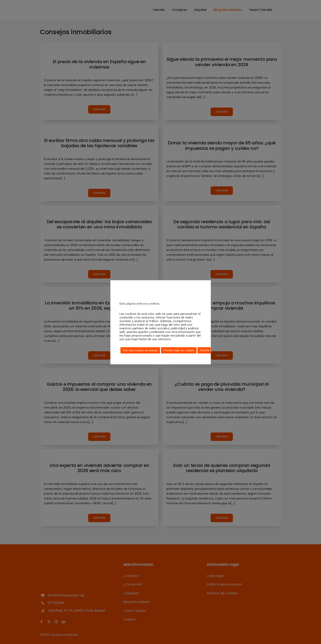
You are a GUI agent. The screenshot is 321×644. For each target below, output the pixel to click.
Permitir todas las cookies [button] (179, 350)
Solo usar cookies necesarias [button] (140, 350)
